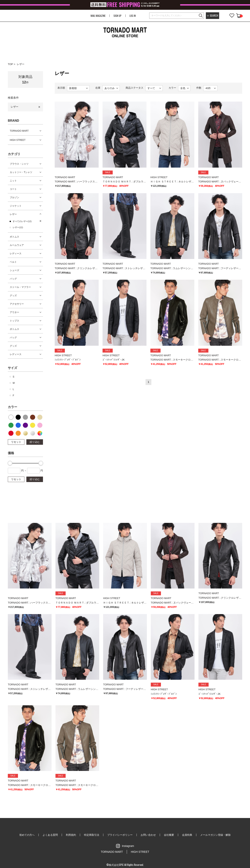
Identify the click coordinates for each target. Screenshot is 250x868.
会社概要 (169, 835)
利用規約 (71, 835)
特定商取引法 (92, 835)
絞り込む (35, 442)
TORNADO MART (19, 131)
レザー (21, 64)
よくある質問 (50, 835)
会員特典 (187, 835)
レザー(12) (18, 227)
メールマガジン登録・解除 (215, 835)
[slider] (10, 463)
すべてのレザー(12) (22, 221)
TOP (10, 64)
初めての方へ (27, 835)
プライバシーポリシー (120, 835)
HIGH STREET (18, 140)
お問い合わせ (148, 835)
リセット (16, 442)
